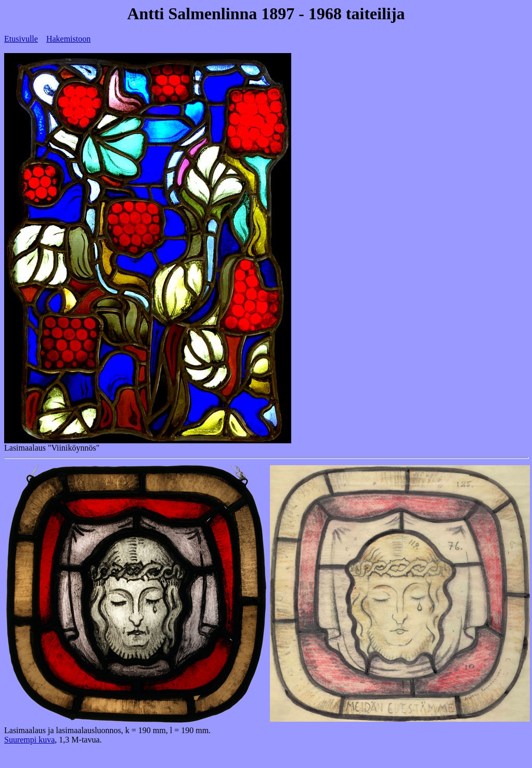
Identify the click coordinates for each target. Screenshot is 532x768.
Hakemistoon (68, 39)
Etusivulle (21, 39)
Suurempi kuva (29, 740)
